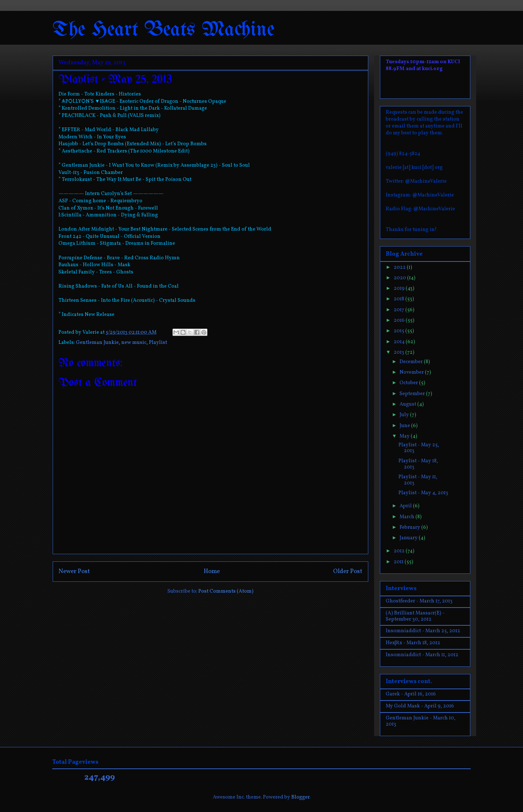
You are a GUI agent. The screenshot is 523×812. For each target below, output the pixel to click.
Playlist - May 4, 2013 (423, 493)
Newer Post (74, 571)
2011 (399, 562)
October (409, 383)
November (412, 372)
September (413, 394)
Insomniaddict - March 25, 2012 (423, 631)
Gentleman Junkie (97, 343)
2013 (400, 352)
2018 (400, 299)
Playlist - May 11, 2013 (418, 480)
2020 (400, 278)
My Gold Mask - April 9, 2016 (420, 706)
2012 (400, 551)
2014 (400, 342)
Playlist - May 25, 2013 (419, 448)
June (405, 426)
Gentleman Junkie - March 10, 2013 (421, 721)
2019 (400, 289)
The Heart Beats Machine (164, 30)
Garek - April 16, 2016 (411, 694)
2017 (400, 310)
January (409, 538)
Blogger (300, 797)
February (410, 527)
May (405, 436)
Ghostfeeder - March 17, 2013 (419, 601)
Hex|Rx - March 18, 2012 (413, 643)
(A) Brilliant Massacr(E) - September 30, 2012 (415, 616)
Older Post (348, 571)
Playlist (158, 343)
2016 (400, 320)
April (406, 506)
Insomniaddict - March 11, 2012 (422, 655)
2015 (400, 331)
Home (212, 571)
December (412, 362)
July (405, 415)
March (408, 517)
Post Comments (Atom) (226, 591)
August (408, 404)
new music (134, 343)
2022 (400, 267)
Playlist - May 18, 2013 (418, 464)
